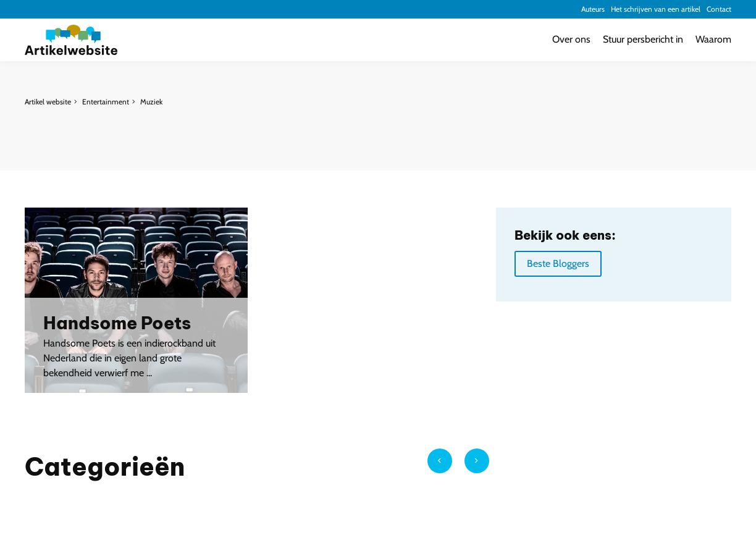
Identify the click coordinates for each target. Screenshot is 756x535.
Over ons (571, 39)
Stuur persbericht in (643, 39)
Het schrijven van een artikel (656, 9)
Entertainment (106, 102)
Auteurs (593, 9)
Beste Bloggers (558, 263)
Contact (719, 9)
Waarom (713, 39)
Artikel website (48, 102)
